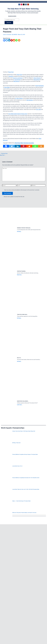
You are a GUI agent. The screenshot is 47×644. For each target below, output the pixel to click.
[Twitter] (7, 41)
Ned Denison (16, 81)
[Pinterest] (12, 41)
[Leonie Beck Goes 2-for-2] (6, 471)
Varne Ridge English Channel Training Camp (18, 114)
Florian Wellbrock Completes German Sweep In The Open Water (25, 454)
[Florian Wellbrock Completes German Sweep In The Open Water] (6, 459)
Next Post (3, 155)
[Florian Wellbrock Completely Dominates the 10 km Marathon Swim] (6, 482)
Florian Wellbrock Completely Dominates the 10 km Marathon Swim (26, 478)
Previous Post (4, 153)
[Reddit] (14, 41)
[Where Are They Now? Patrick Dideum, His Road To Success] (6, 517)
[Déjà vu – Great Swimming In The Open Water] (6, 506)
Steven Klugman (37, 78)
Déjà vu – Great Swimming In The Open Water (21, 501)
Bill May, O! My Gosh (16, 443)
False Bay (11, 76)
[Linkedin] (9, 41)
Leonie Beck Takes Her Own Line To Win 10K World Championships (26, 489)
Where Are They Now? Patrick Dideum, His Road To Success (24, 513)
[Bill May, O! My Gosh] (6, 447)
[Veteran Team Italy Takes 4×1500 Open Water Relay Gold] (6, 436)
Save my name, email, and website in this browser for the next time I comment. (22, 190)
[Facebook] (4, 41)
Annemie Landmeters (18, 78)
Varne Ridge (7, 87)
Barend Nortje (37, 80)
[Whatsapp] (16, 41)
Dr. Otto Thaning (19, 98)
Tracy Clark (38, 109)
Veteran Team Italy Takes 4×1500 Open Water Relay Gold (24, 431)
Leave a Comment (7, 35)
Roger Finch (11, 72)
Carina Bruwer (17, 80)
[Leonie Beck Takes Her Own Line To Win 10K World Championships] (6, 494)
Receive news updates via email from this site (13, 197)
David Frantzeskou (40, 86)
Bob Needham (30, 100)
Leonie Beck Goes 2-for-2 (17, 466)
